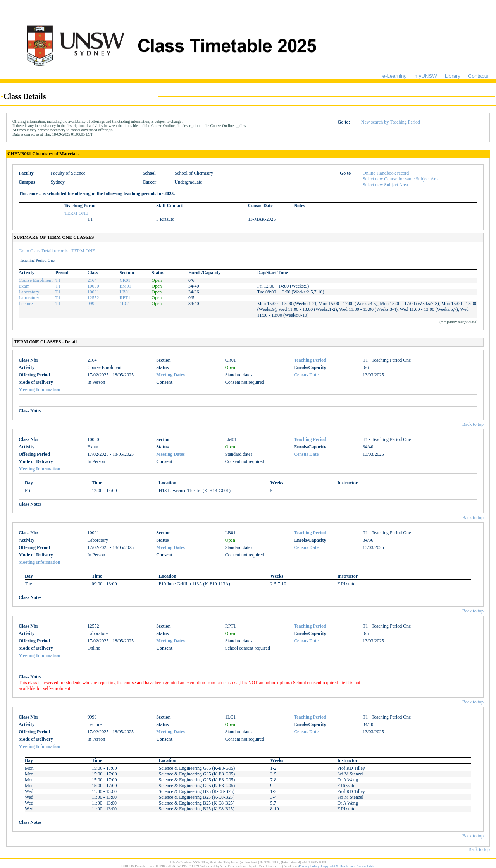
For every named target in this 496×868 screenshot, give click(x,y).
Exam (24, 286)
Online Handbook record (386, 173)
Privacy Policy (309, 866)
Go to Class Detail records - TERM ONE (57, 251)
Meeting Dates (170, 375)
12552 (93, 298)
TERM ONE (76, 213)
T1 (58, 280)
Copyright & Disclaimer (338, 866)
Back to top (473, 424)
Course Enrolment (36, 280)
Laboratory (29, 292)
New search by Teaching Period (391, 122)
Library (453, 76)
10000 (93, 286)
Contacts (478, 76)
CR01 (125, 280)
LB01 (125, 292)
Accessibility (366, 866)
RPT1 (125, 298)
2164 (92, 280)
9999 (92, 304)
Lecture (26, 304)
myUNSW (426, 76)
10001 (93, 292)
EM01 (125, 286)
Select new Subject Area (385, 185)
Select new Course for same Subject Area (401, 179)
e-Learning (395, 76)
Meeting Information (40, 389)
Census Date (306, 375)
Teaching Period (310, 360)
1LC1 (125, 304)
